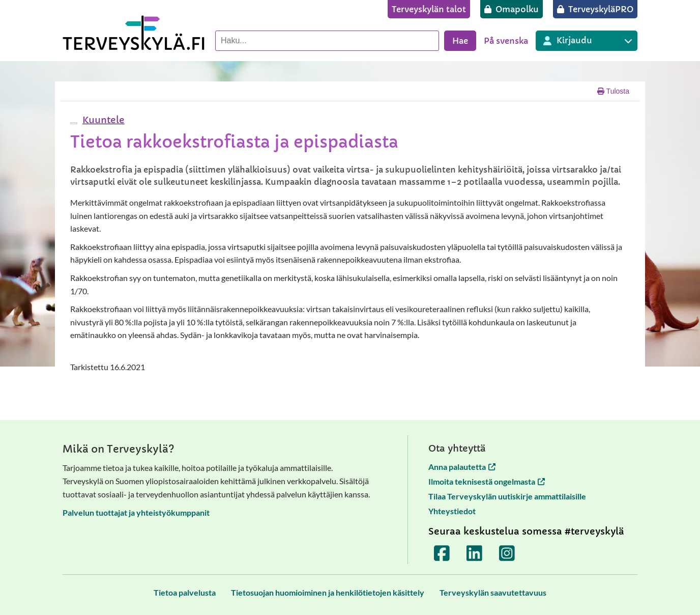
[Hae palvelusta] (327, 41)
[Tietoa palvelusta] (185, 592)
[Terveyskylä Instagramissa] (507, 553)
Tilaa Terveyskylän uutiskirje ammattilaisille (507, 496)
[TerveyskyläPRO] (595, 9)
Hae (460, 41)
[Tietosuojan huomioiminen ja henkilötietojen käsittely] (328, 592)
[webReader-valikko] (74, 123)
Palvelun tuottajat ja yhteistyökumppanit (136, 512)
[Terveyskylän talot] (429, 9)
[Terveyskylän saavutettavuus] (493, 592)
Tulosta (613, 91)
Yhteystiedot (452, 511)
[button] (102, 120)
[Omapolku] (512, 9)
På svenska (506, 41)
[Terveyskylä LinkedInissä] (475, 553)
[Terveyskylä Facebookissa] (442, 553)
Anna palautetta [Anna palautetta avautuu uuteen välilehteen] (462, 467)
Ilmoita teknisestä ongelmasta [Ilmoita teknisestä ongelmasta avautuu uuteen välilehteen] (487, 481)
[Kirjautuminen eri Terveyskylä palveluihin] (587, 41)
